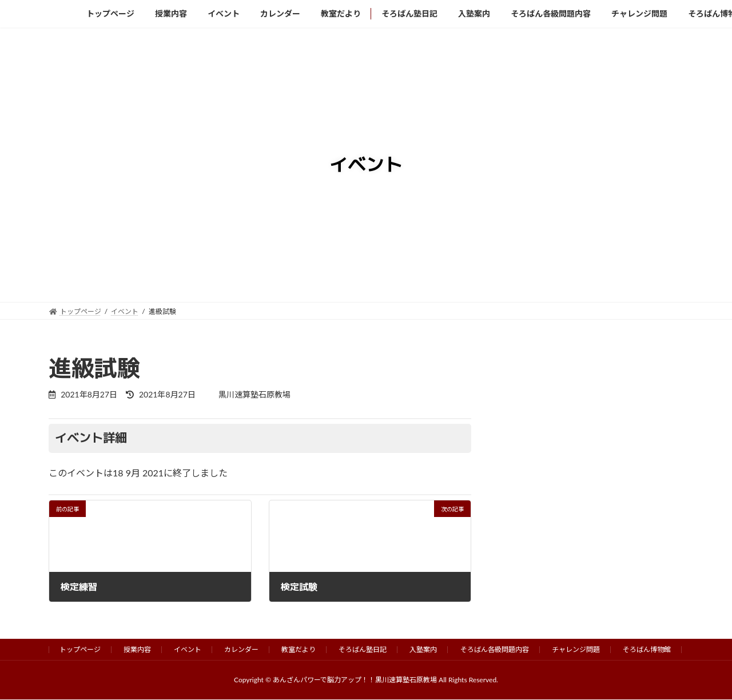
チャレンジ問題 (576, 649)
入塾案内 (423, 649)
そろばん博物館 (647, 649)
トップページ (80, 649)
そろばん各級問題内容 (495, 649)
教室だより (299, 649)
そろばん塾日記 (363, 649)
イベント (188, 649)
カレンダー (241, 649)
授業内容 (137, 649)
